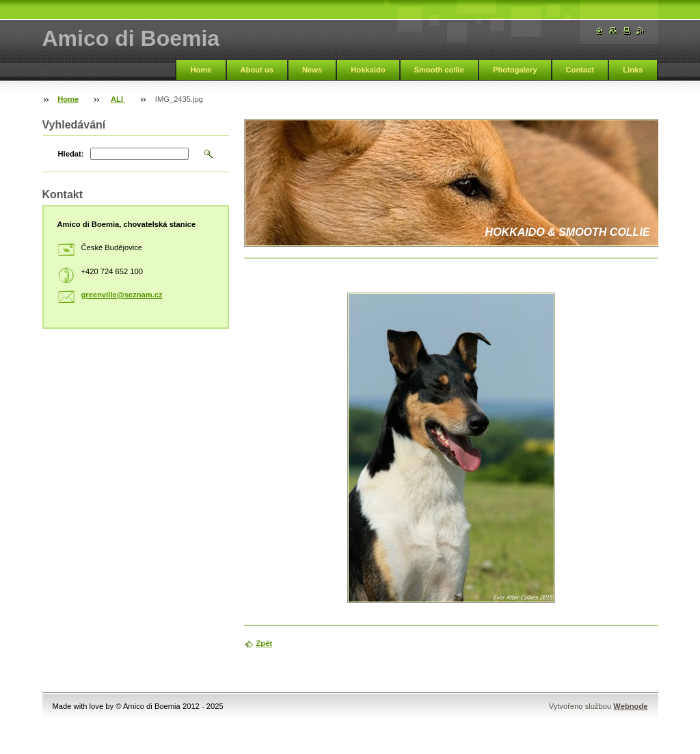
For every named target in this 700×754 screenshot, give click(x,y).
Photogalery (515, 70)
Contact (580, 70)
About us (257, 70)
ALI (118, 99)
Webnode (630, 706)
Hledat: (71, 154)
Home (201, 70)
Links (633, 70)
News (312, 70)
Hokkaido (368, 70)
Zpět (265, 643)
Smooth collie (439, 70)
